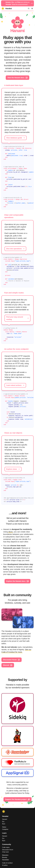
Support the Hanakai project (17, 799)
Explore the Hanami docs (17, 581)
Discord (8, 665)
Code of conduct (7, 863)
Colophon (5, 829)
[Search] (29, 8)
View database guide (16, 138)
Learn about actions (15, 385)
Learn (4, 833)
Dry (3, 822)
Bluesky (5, 857)
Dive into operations (15, 249)
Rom (4, 824)
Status (4, 827)
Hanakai (5, 816)
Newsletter (6, 860)
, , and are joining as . (18, 3)
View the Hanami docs (17, 78)
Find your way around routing (17, 318)
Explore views (13, 469)
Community (7, 844)
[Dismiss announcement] (32, 3)
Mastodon (5, 855)
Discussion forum (12, 660)
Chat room (5, 852)
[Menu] (32, 8)
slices (11, 532)
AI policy (5, 865)
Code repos (6, 847)
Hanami (5, 819)
